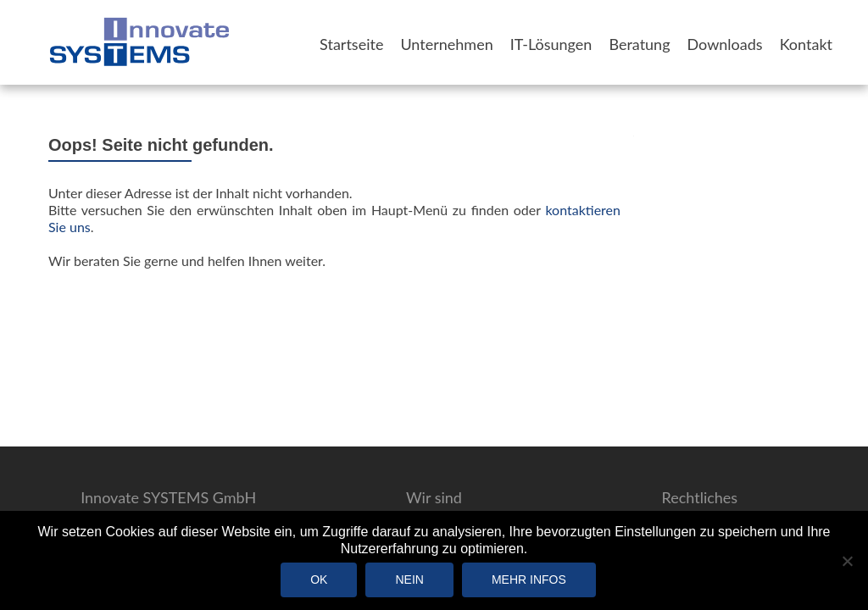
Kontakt (806, 44)
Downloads (725, 44)
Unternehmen (446, 44)
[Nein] (847, 561)
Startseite (351, 44)
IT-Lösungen (551, 44)
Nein (409, 579)
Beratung (639, 44)
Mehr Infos (529, 579)
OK (319, 579)
